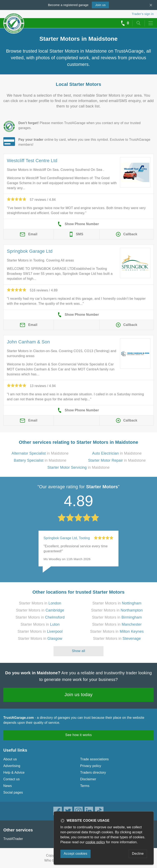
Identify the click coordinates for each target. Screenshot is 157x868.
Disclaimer (88, 779)
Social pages (13, 792)
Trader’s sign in (143, 14)
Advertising (12, 766)
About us (10, 759)
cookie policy (95, 842)
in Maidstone (40, 453)
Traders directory (93, 772)
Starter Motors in (40, 603)
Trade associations (94, 759)
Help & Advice (14, 772)
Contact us (11, 779)
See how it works (78, 735)
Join (100, 5)
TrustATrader (13, 839)
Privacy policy (91, 766)
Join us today (79, 695)
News (8, 786)
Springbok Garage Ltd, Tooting (67, 538)
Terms (85, 786)
